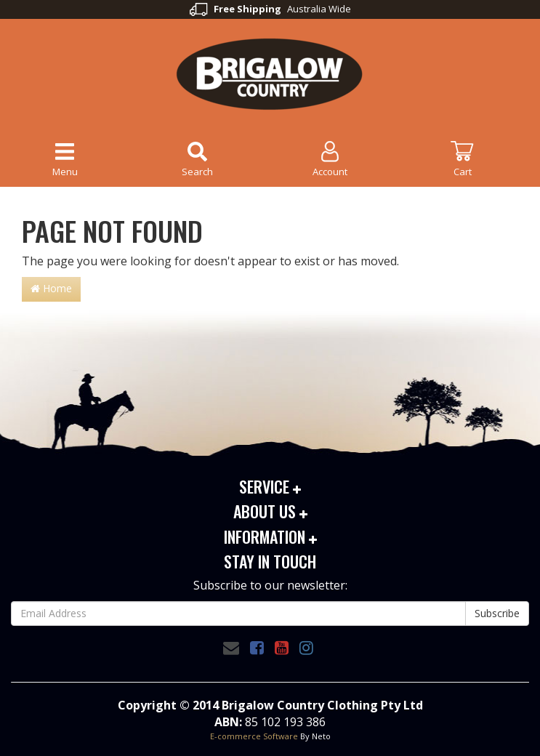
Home (51, 288)
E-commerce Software (254, 736)
